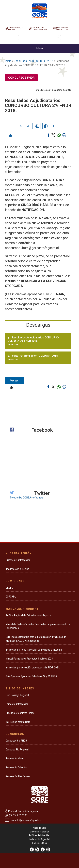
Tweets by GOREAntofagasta (27, 498)
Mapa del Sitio (40, 828)
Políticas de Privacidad (39, 835)
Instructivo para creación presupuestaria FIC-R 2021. (33, 668)
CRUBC (9, 588)
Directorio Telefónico (40, 832)
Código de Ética (39, 843)
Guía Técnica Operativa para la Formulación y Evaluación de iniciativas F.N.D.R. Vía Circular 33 (36, 639)
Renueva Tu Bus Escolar (18, 776)
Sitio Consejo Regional (17, 695)
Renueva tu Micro (15, 758)
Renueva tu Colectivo (16, 767)
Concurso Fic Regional (17, 750)
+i (54, 126)
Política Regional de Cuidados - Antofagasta (28, 615)
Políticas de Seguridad (39, 839)
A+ (29, 126)
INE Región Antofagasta (18, 722)
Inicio (8, 61)
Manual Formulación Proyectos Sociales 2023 (29, 659)
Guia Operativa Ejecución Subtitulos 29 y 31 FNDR (31, 676)
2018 (50, 61)
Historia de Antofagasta (18, 560)
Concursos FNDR (24, 61)
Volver (14, 381)
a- (21, 126)
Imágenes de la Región (17, 569)
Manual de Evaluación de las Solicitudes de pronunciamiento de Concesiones (38, 626)
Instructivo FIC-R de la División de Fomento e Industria (34, 650)
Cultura (41, 61)
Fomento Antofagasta (17, 704)
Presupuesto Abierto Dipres (20, 713)
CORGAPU (11, 597)
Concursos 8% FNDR (16, 741)
